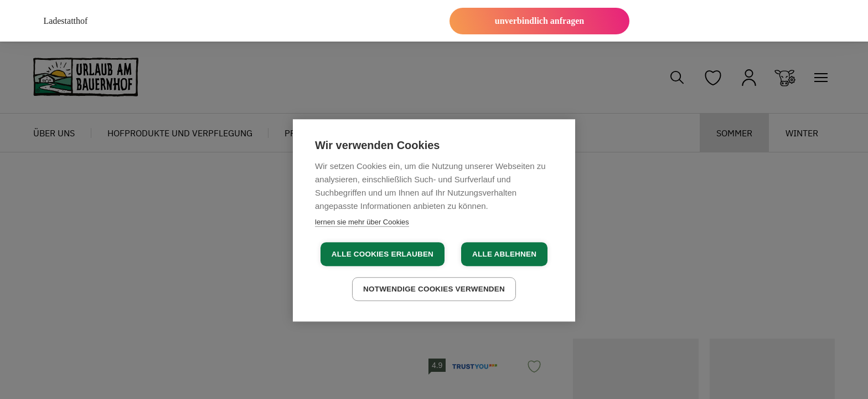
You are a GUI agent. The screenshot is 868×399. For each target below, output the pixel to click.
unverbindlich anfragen (539, 21)
